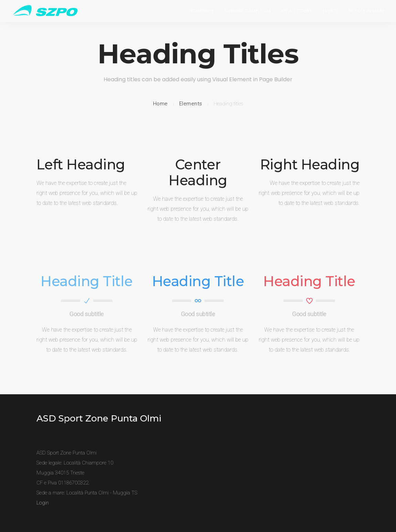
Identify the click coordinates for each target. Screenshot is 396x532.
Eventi (330, 11)
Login (43, 503)
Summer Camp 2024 (248, 11)
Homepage (202, 11)
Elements (191, 104)
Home (160, 104)
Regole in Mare (367, 11)
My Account (297, 11)
